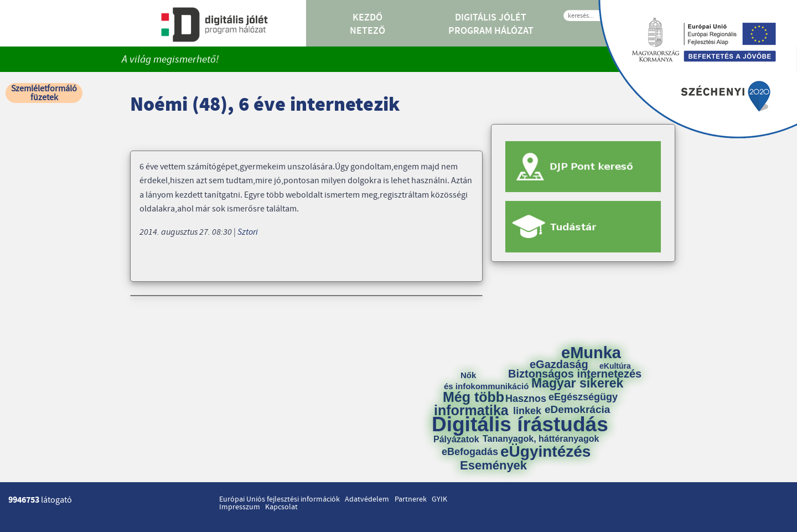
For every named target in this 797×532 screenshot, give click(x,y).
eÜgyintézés (545, 452)
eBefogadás (470, 452)
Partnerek (411, 499)
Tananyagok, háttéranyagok (541, 439)
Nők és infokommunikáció (486, 381)
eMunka (591, 353)
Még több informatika (471, 404)
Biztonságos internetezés (575, 374)
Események (493, 466)
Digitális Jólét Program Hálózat (491, 24)
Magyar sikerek (577, 383)
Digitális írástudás (520, 424)
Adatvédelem (367, 499)
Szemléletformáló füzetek (44, 93)
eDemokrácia (577, 409)
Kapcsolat (281, 507)
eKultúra (615, 366)
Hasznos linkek (530, 405)
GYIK (439, 499)
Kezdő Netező (368, 24)
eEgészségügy (583, 397)
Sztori (248, 232)
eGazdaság (559, 364)
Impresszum (240, 507)
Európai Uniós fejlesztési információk (280, 499)
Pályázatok (456, 440)
